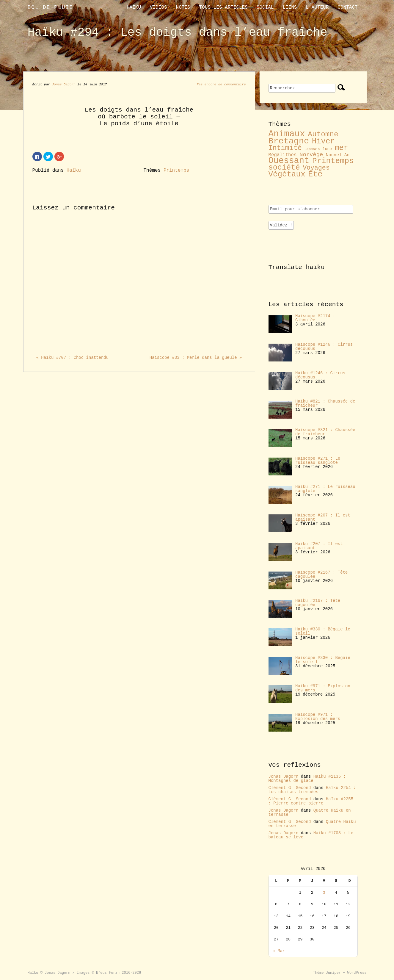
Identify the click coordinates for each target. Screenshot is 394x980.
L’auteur (317, 7)
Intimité (285, 148)
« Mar (279, 951)
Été (315, 174)
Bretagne (289, 141)
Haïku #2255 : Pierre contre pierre (311, 801)
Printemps (176, 170)
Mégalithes (283, 155)
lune (327, 149)
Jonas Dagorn (64, 84)
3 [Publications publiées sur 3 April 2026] (324, 893)
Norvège (311, 155)
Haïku (134, 7)
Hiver (323, 141)
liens (290, 7)
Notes (183, 7)
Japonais (312, 149)
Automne (323, 134)
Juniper (333, 973)
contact (347, 7)
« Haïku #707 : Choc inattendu (73, 358)
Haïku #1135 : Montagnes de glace (307, 779)
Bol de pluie (51, 7)
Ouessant (289, 161)
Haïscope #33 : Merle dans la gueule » (196, 358)
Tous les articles (223, 7)
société (284, 168)
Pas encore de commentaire (221, 84)
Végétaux (287, 174)
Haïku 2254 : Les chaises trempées (312, 790)
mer (342, 148)
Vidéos (158, 7)
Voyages (316, 168)
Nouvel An (338, 155)
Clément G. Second (290, 788)
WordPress (357, 973)
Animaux (287, 134)
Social (265, 7)
